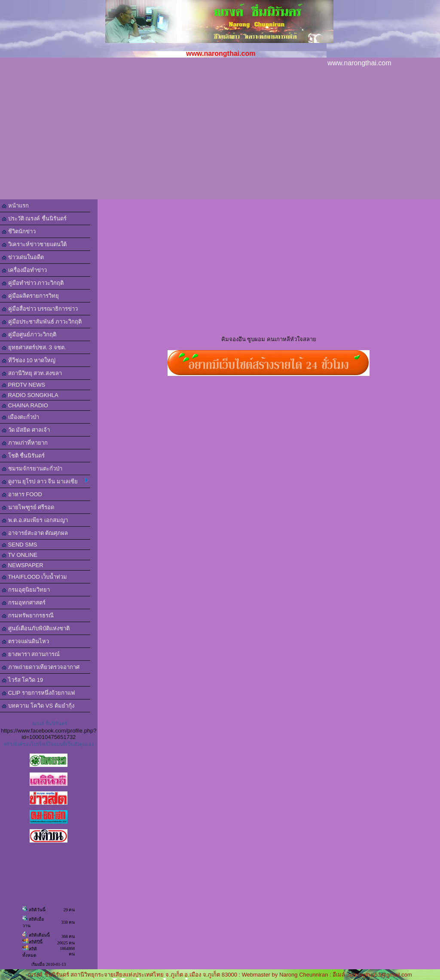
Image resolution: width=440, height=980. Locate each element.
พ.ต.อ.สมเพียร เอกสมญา (35, 520)
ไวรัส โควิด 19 (22, 680)
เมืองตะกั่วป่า (20, 417)
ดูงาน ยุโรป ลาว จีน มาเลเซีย (45, 481)
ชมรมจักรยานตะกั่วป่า (32, 469)
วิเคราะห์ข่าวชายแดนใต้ (34, 244)
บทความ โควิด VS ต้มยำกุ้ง (38, 706)
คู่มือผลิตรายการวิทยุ (30, 296)
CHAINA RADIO (25, 405)
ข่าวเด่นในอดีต (23, 257)
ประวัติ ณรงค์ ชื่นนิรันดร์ (34, 218)
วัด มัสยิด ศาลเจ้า (26, 430)
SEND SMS (20, 545)
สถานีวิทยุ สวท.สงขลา (32, 373)
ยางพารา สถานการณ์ (31, 654)
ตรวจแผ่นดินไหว (25, 641)
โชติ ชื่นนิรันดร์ (23, 456)
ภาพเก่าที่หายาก (25, 443)
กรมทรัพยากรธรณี (28, 615)
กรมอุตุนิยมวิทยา (26, 590)
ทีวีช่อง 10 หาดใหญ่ (29, 360)
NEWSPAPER (23, 565)
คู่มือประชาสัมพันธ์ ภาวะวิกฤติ (42, 322)
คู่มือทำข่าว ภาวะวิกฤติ (33, 283)
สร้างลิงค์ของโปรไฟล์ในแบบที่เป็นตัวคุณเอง (49, 744)
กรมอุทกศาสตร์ (24, 603)
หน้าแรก (15, 206)
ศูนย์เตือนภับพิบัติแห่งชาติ (36, 628)
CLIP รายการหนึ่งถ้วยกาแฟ (38, 693)
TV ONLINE (20, 555)
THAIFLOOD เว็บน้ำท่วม (34, 577)
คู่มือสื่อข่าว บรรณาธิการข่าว (40, 309)
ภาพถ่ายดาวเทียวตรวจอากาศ (41, 667)
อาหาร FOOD (22, 494)
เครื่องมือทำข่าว (24, 270)
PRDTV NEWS (23, 385)
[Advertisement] (220, 135)
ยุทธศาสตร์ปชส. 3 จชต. (34, 347)
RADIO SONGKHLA (30, 395)
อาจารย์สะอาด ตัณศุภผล (35, 533)
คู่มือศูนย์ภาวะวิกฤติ (29, 334)
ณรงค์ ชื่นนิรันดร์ (50, 724)
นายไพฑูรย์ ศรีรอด (28, 507)
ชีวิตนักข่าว (19, 231)
